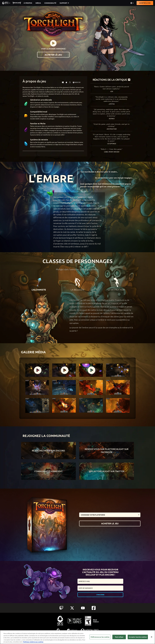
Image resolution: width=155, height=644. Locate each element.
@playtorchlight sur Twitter (107, 471)
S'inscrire (100, 595)
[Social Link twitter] (72, 608)
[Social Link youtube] (83, 608)
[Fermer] (152, 637)
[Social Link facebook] (94, 608)
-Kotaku (111, 119)
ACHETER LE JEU (145, 3)
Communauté (50, 3)
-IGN (111, 91)
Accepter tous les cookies (138, 637)
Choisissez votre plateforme (93, 515)
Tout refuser (119, 637)
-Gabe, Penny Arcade (111, 152)
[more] (129, 80)
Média (38, 3)
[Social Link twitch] (61, 608)
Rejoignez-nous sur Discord (48, 451)
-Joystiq (111, 104)
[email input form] (100, 581)
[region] (77, 637)
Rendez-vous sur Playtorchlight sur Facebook (107, 451)
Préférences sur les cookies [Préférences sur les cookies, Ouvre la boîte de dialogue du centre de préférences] (100, 637)
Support (64, 3)
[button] (6, 3)
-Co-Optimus (111, 144)
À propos (28, 3)
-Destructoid (111, 129)
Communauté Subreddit (48, 471)
